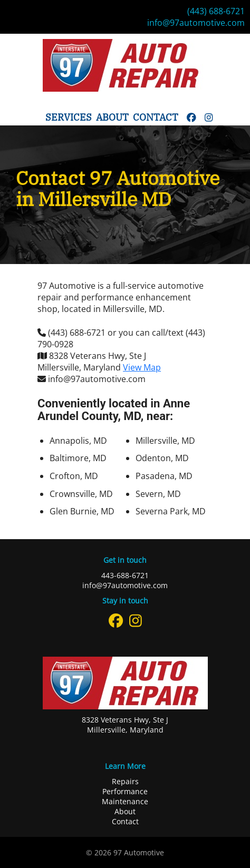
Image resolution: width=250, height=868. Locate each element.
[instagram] (209, 117)
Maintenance (125, 801)
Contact (156, 117)
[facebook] (191, 117)
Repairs (125, 781)
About (112, 117)
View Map (142, 367)
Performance (125, 791)
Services (69, 117)
